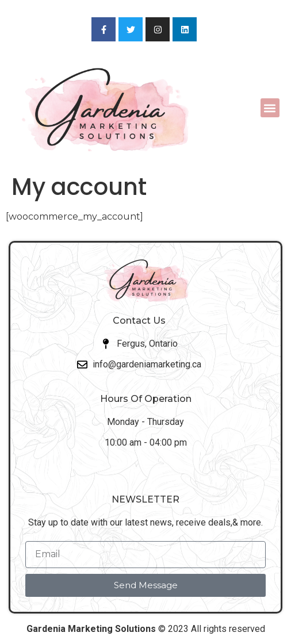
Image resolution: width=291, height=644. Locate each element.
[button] (270, 108)
